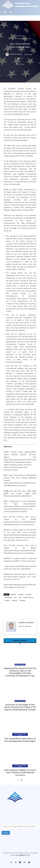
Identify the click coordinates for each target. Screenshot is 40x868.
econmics (21, 594)
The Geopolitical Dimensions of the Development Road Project (20, 740)
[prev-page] (18, 780)
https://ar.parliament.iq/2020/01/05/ (18, 496)
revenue (7, 600)
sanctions (14, 600)
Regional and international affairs (20, 39)
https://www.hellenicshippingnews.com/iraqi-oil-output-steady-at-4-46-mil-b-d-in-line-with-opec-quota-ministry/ (20, 538)
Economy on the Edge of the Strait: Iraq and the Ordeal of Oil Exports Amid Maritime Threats (20, 707)
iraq (20, 597)
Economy (28, 594)
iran (15, 597)
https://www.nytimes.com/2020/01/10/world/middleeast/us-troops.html (20, 484)
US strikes (22, 600)
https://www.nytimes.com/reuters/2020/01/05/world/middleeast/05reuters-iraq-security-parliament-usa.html (20, 509)
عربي (23, 64)
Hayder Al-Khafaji (16, 54)
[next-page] (21, 780)
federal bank (8, 597)
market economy (28, 597)
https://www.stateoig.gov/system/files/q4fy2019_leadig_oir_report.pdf (20, 586)
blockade (13, 594)
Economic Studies (20, 665)
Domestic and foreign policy (20, 734)
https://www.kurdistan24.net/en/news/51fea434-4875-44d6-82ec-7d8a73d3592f (20, 568)
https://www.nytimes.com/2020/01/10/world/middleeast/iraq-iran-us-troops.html (20, 523)
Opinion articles (20, 36)
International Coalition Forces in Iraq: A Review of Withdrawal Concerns (20, 773)
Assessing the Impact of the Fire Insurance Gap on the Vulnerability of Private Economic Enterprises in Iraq (20, 672)
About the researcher (25, 626)
